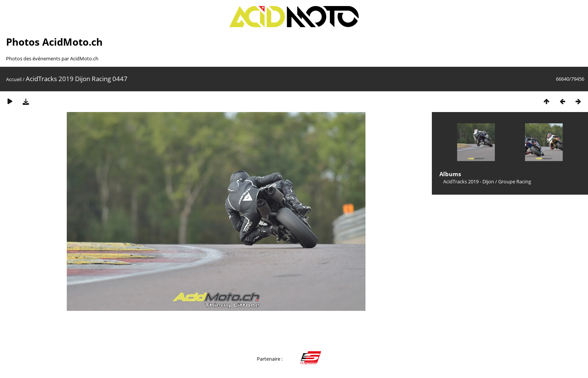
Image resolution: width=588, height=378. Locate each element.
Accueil (14, 79)
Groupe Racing (515, 181)
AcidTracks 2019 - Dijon (469, 181)
